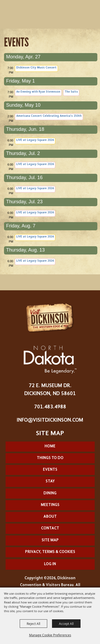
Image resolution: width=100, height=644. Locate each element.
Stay (50, 481)
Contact (50, 528)
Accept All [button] (66, 624)
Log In (50, 564)
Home (50, 446)
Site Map (50, 540)
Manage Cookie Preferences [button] (50, 635)
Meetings (50, 505)
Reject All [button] (33, 624)
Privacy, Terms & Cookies (50, 552)
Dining (50, 493)
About (50, 517)
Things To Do (50, 458)
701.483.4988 (50, 407)
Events (50, 470)
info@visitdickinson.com (50, 420)
